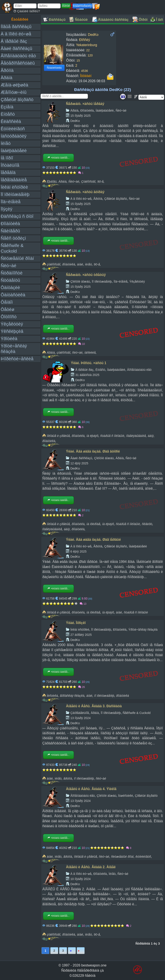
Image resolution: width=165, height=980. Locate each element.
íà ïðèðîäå (93, 524)
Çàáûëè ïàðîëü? (27, 11)
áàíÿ (151, 436)
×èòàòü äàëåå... (58, 158)
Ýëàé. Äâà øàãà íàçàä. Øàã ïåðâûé (93, 540)
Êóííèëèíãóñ (13, 129)
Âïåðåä (72, 951)
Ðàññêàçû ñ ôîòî (17, 216)
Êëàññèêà (11, 121)
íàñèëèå (90, 353)
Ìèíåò (6, 143)
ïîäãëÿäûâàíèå (136, 436)
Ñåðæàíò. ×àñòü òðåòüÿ (86, 275)
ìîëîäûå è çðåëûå (58, 436)
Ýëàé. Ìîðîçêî (76, 623)
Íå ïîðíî (7, 158)
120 (90, 55)
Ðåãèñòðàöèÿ (82, 6)
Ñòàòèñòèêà (54, 68)
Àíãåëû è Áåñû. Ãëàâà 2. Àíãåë (91, 867)
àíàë (80, 264)
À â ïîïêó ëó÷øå (16, 34)
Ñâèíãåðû (10, 231)
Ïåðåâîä (8, 172)
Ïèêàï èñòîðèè (14, 187)
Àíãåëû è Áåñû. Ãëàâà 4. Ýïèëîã (91, 789)
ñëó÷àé (77, 353)
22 (88, 50)
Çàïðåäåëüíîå (79, 713)
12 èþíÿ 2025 (79, 463)
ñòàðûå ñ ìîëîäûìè (112, 436)
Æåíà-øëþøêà (14, 85)
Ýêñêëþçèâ (12, 331)
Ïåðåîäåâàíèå (14, 180)
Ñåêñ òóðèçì (13, 238)
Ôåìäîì (7, 302)
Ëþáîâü (52, 182)
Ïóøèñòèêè (126, 796)
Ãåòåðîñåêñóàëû (18, 63)
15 (78, 61)
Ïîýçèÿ (6, 209)
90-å (100, 182)
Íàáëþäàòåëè (14, 151)
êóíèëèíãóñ (143, 857)
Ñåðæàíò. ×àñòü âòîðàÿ (85, 192)
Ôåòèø (8, 309)
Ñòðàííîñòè (12, 273)
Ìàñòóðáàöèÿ (14, 136)
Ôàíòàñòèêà (13, 295)
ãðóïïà (68, 779)
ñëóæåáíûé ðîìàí (122, 857)
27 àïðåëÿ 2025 (81, 635)
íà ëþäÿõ (92, 436)
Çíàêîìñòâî (88, 182)
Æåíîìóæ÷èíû (14, 92)
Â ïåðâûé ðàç (14, 41)
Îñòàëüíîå (10, 165)
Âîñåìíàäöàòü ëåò (18, 56)
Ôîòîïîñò (9, 317)
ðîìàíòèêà (69, 264)
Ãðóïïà (7, 70)
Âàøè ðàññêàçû (16, 48)
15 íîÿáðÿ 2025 (80, 116)
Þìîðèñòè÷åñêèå (17, 359)
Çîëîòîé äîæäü (80, 282)
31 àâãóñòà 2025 (87, 375)
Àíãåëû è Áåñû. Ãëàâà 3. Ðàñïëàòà (94, 706)
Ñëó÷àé (8, 266)
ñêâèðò (147, 524)
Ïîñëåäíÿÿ (81, 951)
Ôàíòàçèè (10, 287)
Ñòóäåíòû (10, 280)
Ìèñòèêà (52, 696)
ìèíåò (88, 264)
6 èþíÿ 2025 (78, 551)
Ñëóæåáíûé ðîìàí (17, 258)
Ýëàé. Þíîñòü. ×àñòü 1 (89, 363)
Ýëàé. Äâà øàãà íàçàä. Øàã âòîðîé (93, 451)
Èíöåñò (8, 114)
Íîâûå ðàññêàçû (16, 27)
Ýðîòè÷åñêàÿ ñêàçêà (143, 630)
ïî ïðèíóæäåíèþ (104, 696)
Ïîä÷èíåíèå (11, 202)
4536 (84, 71)
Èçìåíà (7, 107)
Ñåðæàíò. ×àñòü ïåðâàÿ (85, 104)
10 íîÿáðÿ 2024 (80, 879)
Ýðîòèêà (9, 339)
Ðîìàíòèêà (10, 223)
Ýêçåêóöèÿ (12, 324)
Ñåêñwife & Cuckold (137, 713)
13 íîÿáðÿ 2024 (80, 718)
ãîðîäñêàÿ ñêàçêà (72, 696)
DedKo (75, 121)
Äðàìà (6, 78)
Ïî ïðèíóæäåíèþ (15, 194)
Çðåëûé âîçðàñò (17, 99)
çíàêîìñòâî (53, 264)
